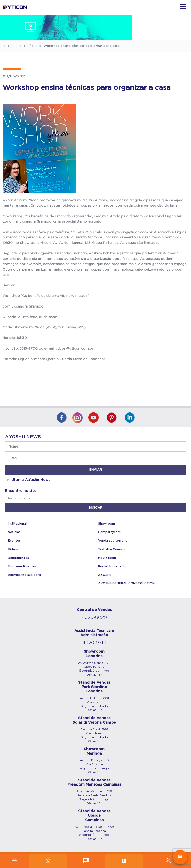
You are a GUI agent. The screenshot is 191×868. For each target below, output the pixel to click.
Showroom (106, 524)
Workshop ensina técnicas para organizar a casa (79, 46)
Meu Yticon (107, 558)
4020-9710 (94, 643)
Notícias (28, 46)
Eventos (14, 541)
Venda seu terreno (113, 541)
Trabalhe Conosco (112, 549)
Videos (13, 549)
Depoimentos (18, 558)
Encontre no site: (21, 491)
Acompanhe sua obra (24, 575)
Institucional (20, 524)
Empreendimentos (22, 566)
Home (10, 46)
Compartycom (109, 532)
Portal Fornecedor (113, 566)
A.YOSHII (105, 575)
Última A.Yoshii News (28, 480)
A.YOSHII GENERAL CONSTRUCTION (126, 583)
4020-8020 (94, 618)
